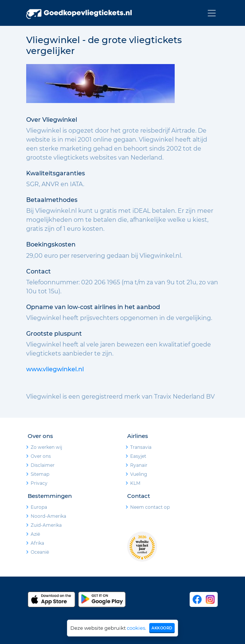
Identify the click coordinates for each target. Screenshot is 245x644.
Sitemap (40, 474)
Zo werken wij (46, 447)
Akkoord (162, 628)
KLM (135, 483)
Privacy (39, 483)
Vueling (139, 474)
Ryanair (139, 465)
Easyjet (138, 456)
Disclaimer (43, 465)
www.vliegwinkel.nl (55, 369)
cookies (136, 628)
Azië (35, 534)
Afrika (37, 543)
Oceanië (40, 552)
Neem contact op (150, 507)
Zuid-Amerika (46, 525)
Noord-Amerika (48, 516)
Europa (39, 507)
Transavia (141, 447)
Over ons (41, 456)
